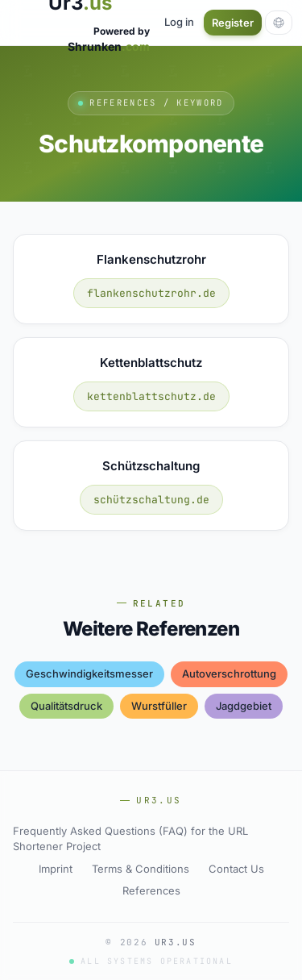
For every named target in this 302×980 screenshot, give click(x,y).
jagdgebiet (244, 706)
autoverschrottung (229, 673)
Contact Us (236, 869)
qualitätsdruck (66, 706)
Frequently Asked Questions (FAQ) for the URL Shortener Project (130, 839)
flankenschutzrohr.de (151, 293)
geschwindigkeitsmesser (89, 673)
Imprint (56, 869)
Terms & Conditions (141, 869)
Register (233, 23)
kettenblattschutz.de (151, 396)
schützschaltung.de (151, 500)
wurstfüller (159, 706)
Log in (179, 22)
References (151, 890)
